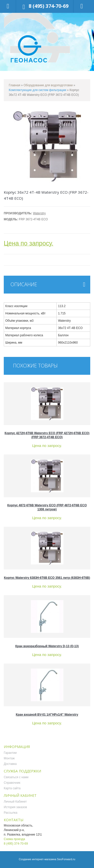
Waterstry (39, 213)
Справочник (12, 783)
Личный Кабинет (15, 802)
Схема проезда (14, 839)
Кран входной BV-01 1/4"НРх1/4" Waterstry (47, 715)
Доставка (10, 764)
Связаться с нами (16, 777)
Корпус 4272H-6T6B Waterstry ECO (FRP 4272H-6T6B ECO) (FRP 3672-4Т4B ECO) (47, 435)
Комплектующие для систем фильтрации (37, 90)
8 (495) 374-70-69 (49, 6)
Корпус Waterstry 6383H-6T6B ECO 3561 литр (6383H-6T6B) (47, 578)
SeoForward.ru (66, 859)
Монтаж (9, 758)
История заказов (15, 807)
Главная (15, 85)
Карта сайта (12, 788)
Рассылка (11, 813)
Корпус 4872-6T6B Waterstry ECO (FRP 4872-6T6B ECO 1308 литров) (47, 507)
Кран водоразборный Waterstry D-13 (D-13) (47, 646)
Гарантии (10, 753)
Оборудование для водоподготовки (48, 85)
